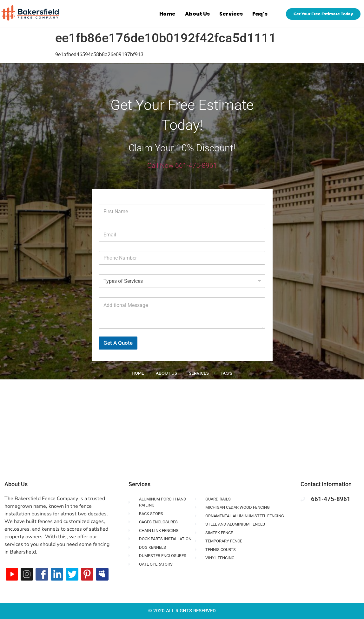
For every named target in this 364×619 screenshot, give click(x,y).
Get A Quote (118, 343)
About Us (197, 14)
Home (167, 14)
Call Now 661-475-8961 (182, 166)
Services (231, 14)
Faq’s (260, 14)
